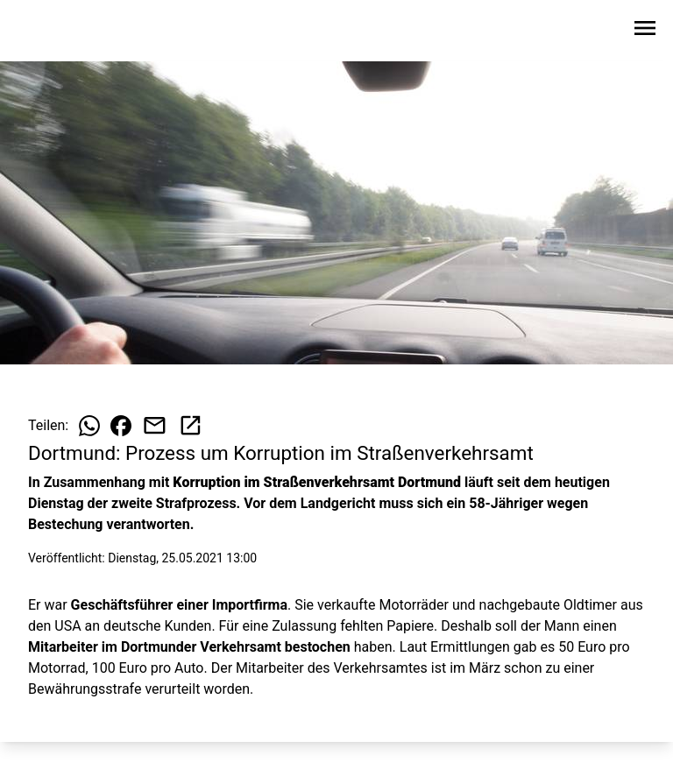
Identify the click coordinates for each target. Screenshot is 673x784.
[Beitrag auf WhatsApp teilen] (89, 426)
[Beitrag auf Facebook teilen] (121, 426)
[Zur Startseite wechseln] (56, 32)
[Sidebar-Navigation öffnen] (645, 31)
